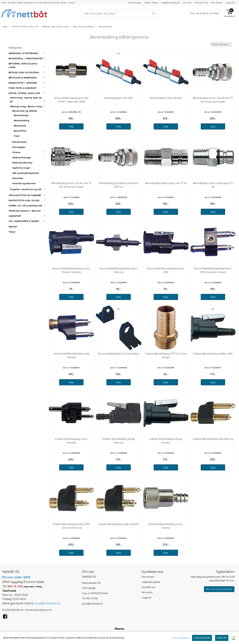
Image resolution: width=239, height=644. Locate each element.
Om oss (187, 3)
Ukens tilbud (151, 3)
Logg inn (230, 3)
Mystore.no (46, 610)
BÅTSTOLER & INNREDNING (23, 78)
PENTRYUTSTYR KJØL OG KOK (24, 200)
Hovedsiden (135, 3)
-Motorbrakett (19, 142)
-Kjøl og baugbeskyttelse (25, 173)
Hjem (5, 27)
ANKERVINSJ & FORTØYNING (23, 53)
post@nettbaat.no (93, 604)
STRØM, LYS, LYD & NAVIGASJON (25, 206)
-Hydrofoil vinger (21, 168)
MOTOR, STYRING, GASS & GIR (24, 27)
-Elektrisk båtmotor (22, 163)
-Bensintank (20, 126)
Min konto (217, 3)
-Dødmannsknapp (21, 158)
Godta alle (222, 638)
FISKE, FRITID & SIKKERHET (22, 88)
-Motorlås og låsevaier (24, 183)
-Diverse (16, 152)
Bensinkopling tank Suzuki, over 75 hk (166, 183)
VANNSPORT (15, 216)
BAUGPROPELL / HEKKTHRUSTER (26, 59)
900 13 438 (92, 598)
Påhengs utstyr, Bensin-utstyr (54, 27)
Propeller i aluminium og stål (26, 189)
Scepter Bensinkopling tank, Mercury (213, 439)
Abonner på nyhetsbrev (219, 589)
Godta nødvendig (202, 638)
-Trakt (16, 136)
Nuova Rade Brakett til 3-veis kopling (119, 354)
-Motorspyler (19, 147)
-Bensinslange (21, 115)
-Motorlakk (17, 178)
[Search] (120, 14)
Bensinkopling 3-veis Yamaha (166, 98)
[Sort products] (221, 44)
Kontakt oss (201, 3)
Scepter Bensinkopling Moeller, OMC (213, 354)
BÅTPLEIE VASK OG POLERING (24, 73)
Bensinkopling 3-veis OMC (119, 98)
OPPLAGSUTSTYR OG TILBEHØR (25, 195)
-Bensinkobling (104, 27)
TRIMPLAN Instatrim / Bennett (25, 211)
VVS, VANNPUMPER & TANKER (24, 221)
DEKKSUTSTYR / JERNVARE (23, 83)
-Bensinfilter (20, 131)
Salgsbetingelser (171, 3)
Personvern (148, 577)
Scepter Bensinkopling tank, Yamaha (119, 524)
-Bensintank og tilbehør (82, 27)
